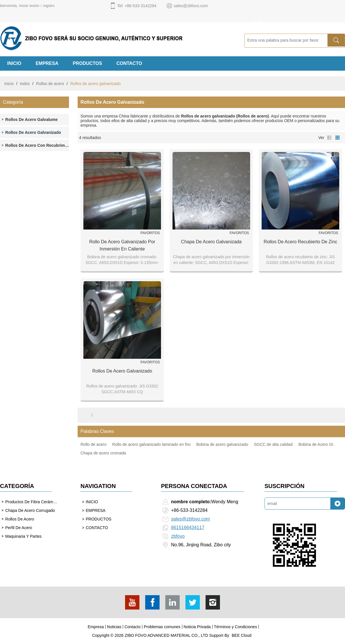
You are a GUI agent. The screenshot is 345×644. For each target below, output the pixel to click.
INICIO (14, 63)
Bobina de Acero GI (316, 444)
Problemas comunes (162, 627)
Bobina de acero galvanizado (222, 444)
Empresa (96, 627)
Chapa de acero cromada (103, 453)
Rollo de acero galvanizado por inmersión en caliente (122, 245)
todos (25, 84)
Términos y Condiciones (235, 627)
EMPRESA (47, 63)
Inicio (9, 84)
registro (49, 6)
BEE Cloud (241, 635)
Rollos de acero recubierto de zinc (300, 242)
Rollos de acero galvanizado (122, 371)
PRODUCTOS (87, 63)
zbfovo (178, 536)
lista (329, 138)
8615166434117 (188, 528)
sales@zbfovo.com (190, 519)
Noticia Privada (197, 627)
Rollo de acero (93, 444)
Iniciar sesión (29, 6)
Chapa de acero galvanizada (211, 242)
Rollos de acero (50, 84)
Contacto (133, 627)
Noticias (114, 627)
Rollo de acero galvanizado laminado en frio (151, 444)
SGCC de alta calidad (273, 444)
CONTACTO (129, 63)
